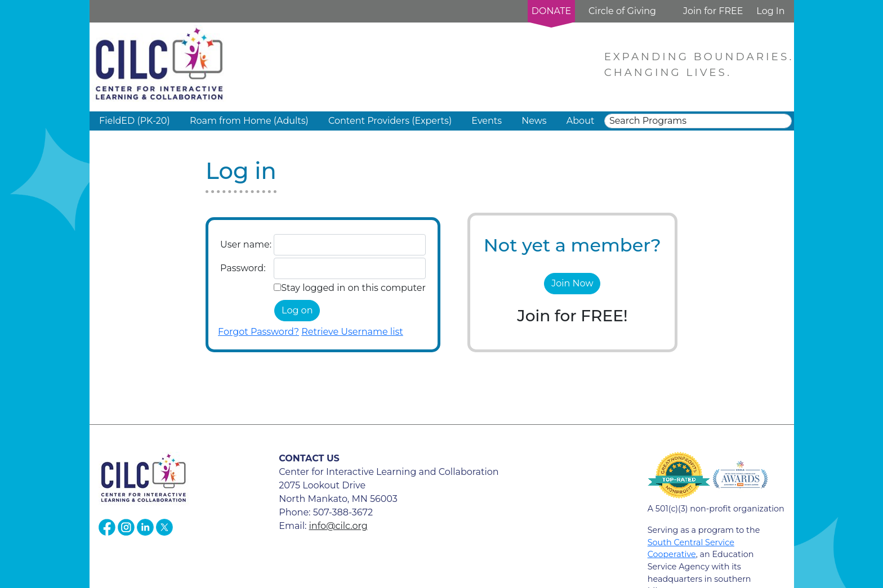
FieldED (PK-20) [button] (135, 121)
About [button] (581, 121)
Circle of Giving (622, 11)
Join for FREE (713, 11)
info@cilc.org (338, 526)
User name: (246, 244)
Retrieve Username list (352, 332)
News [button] (534, 121)
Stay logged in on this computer (353, 288)
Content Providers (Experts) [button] (390, 121)
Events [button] (487, 121)
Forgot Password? (258, 332)
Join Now (572, 283)
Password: (243, 268)
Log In (770, 11)
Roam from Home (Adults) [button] (249, 121)
